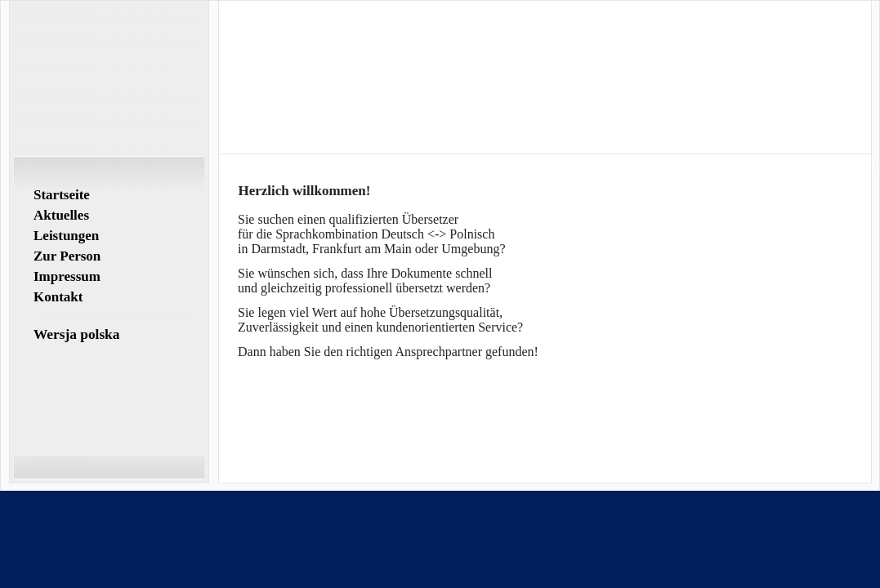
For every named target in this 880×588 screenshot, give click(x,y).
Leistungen (66, 236)
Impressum (67, 276)
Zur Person (67, 256)
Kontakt (58, 297)
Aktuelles (61, 215)
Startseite (62, 195)
